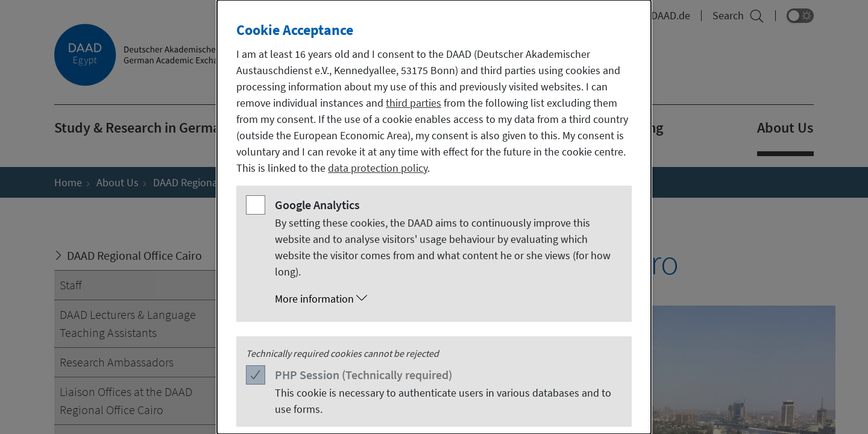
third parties (414, 103)
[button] (446, 299)
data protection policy (378, 168)
